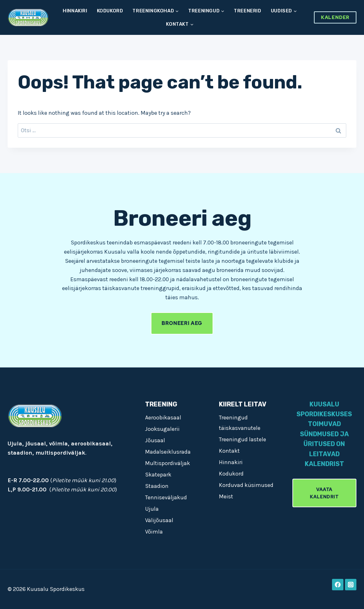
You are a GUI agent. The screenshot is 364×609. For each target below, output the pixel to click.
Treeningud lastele (243, 439)
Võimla (154, 532)
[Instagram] (351, 585)
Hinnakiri (75, 11)
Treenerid (247, 11)
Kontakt (229, 451)
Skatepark (158, 475)
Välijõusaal (159, 520)
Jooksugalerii (162, 429)
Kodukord (110, 11)
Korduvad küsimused (246, 485)
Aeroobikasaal (163, 418)
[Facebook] (338, 585)
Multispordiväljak (168, 463)
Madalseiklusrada (168, 452)
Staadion (157, 486)
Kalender (335, 17)
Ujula (152, 509)
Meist (226, 496)
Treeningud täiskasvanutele (240, 423)
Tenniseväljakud (166, 497)
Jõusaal (155, 440)
